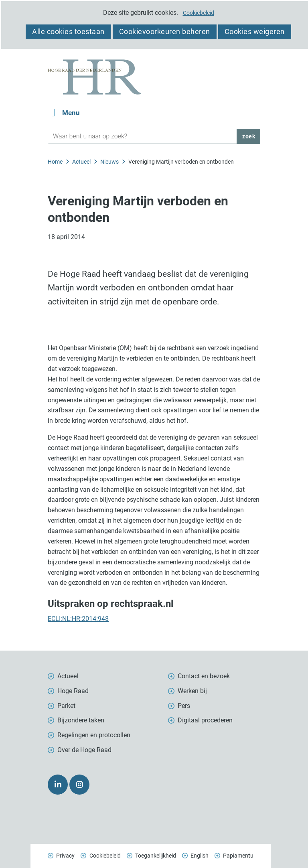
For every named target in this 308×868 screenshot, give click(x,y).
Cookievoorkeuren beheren (165, 31)
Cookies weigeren (255, 31)
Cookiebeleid (199, 13)
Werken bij (192, 691)
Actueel (68, 676)
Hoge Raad (73, 691)
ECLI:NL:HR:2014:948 (78, 619)
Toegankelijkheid (156, 856)
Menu (71, 113)
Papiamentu (238, 856)
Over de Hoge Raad (84, 750)
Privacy (65, 856)
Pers (184, 706)
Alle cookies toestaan (68, 31)
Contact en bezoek (204, 676)
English (200, 856)
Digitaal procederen (205, 720)
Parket (66, 706)
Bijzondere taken (81, 720)
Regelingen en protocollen (94, 735)
